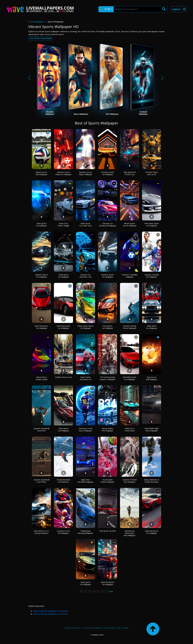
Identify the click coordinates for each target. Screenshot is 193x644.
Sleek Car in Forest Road (130, 430)
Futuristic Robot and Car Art (152, 173)
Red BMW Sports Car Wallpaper (130, 378)
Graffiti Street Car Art (64, 377)
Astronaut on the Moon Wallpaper (86, 430)
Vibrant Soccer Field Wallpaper (41, 173)
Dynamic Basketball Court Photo (41, 481)
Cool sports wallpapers (41, 38)
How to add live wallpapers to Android (51, 611)
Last (111, 591)
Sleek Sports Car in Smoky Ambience (41, 532)
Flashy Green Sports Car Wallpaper (86, 327)
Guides (126, 628)
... (106, 591)
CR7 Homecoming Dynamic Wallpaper (108, 378)
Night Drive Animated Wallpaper (86, 481)
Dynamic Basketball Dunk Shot (41, 430)
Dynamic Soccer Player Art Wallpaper (63, 173)
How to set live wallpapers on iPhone (50, 614)
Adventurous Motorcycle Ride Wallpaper (130, 533)
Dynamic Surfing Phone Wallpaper (130, 327)
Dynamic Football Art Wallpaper (152, 276)
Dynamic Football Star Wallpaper (130, 481)
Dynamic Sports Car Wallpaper (41, 276)
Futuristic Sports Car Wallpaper (108, 173)
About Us (77, 628)
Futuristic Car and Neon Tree (86, 276)
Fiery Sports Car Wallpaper (108, 327)
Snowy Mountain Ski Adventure (63, 481)
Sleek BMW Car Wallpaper (152, 327)
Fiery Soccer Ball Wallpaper (152, 378)
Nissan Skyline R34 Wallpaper (108, 430)
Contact (68, 628)
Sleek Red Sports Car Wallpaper (41, 327)
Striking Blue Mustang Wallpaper (85, 532)
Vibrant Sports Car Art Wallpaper (130, 225)
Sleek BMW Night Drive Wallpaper (152, 430)
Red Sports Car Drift (108, 531)
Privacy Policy (109, 628)
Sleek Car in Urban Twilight (63, 225)
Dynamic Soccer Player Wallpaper (86, 173)
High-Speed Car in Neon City (130, 173)
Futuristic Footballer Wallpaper (130, 276)
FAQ (119, 628)
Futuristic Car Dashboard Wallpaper (108, 225)
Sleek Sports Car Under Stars (86, 225)
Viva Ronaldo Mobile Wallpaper (108, 481)
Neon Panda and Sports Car (86, 378)
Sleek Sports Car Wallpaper (41, 225)
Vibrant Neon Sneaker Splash (41, 378)
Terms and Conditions (92, 628)
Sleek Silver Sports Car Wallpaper (152, 225)
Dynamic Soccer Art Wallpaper (63, 532)
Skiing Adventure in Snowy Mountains (152, 481)
